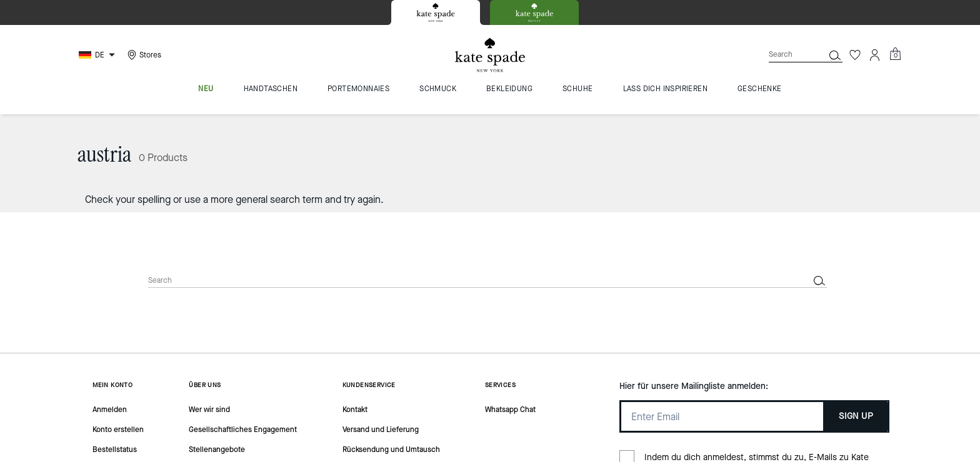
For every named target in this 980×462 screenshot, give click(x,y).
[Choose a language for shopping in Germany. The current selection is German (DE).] (98, 55)
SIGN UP (856, 416)
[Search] (786, 55)
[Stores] (143, 55)
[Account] (875, 55)
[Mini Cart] (895, 54)
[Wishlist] (855, 55)
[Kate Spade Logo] (490, 55)
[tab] (436, 12)
